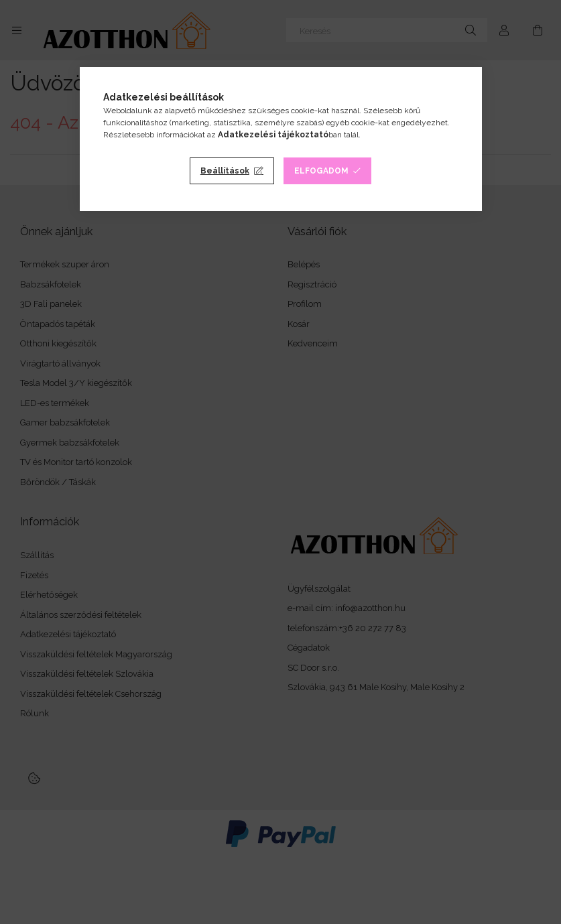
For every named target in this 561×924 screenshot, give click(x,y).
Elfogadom (321, 171)
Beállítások (225, 171)
